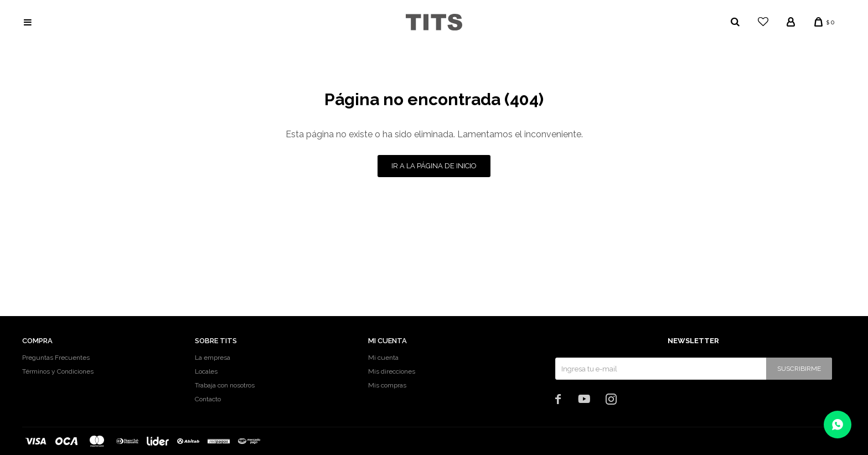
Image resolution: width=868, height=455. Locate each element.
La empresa (213, 358)
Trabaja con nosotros (225, 385)
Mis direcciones (392, 371)
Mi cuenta (383, 358)
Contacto (208, 399)
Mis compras (387, 385)
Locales (206, 371)
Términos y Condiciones (58, 371)
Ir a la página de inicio (434, 166)
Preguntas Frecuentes (56, 358)
